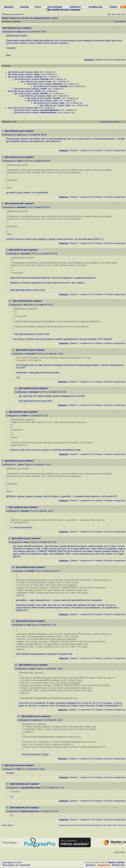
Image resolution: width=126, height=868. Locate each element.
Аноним (38, 77)
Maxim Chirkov (117, 862)
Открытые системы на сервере (25, 18)
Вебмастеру (118, 865)
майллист (75, 7)
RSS (123, 122)
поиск (38, 7)
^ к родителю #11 (86, 382)
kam (19, 32)
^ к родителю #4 (86, 343)
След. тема (121, 825)
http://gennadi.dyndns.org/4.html (35, 401)
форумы (9, 7)
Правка (99, 60)
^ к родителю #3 (86, 294)
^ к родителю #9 (86, 801)
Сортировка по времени (110, 122)
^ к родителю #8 (86, 614)
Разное (46, 18)
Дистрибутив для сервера (21, 72)
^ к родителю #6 (86, 532)
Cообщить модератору (115, 60)
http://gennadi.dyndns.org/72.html (28, 290)
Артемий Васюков (50, 110)
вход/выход (95, 7)
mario (37, 74)
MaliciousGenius (49, 112)
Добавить (91, 865)
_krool (37, 91)
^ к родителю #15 (86, 405)
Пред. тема (112, 825)
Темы (104, 825)
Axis (36, 72)
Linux (54, 18)
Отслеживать (120, 22)
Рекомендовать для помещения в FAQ (73, 825)
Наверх (99, 150)
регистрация (55, 7)
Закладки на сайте (12, 862)
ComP (43, 89)
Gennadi (45, 79)
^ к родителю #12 (86, 710)
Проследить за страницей (16, 865)
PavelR (44, 93)
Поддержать (104, 865)
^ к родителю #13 (86, 759)
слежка (113, 7)
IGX (36, 108)
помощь (24, 7)
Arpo (49, 96)
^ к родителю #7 (86, 560)
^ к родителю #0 (86, 150)
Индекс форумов (95, 825)
